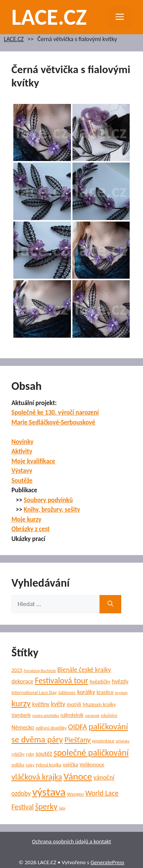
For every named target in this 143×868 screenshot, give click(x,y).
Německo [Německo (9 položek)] (23, 727)
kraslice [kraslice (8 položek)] (105, 692)
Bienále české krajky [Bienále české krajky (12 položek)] (84, 670)
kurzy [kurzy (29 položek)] (21, 703)
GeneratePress (107, 862)
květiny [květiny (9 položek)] (41, 704)
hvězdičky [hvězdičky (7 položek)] (100, 682)
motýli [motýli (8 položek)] (74, 704)
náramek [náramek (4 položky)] (92, 716)
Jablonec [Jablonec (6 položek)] (67, 692)
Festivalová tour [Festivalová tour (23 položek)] (61, 681)
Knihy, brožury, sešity (52, 510)
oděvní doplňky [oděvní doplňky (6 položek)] (51, 728)
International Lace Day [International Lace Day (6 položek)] (34, 692)
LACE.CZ (49, 17)
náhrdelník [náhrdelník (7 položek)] (72, 715)
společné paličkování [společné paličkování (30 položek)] (91, 753)
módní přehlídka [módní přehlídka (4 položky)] (46, 716)
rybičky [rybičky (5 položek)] (18, 754)
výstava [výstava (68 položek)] (49, 792)
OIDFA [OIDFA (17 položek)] (78, 727)
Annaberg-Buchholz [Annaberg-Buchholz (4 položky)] (40, 671)
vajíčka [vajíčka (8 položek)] (71, 764)
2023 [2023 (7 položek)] (17, 670)
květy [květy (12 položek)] (58, 704)
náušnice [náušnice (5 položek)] (109, 715)
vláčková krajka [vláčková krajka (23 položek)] (37, 777)
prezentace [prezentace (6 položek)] (103, 741)
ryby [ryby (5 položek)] (30, 754)
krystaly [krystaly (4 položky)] (121, 693)
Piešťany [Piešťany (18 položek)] (78, 740)
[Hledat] (110, 604)
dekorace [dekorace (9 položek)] (22, 681)
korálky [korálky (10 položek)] (86, 692)
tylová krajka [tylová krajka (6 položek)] (49, 765)
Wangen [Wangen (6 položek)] (76, 794)
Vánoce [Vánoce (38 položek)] (78, 776)
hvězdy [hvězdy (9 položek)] (120, 681)
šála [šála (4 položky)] (62, 808)
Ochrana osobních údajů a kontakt (71, 841)
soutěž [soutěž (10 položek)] (44, 754)
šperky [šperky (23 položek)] (46, 807)
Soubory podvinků (48, 500)
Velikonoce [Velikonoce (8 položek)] (92, 764)
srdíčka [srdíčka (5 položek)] (18, 765)
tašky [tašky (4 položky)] (30, 765)
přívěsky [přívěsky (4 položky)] (123, 741)
